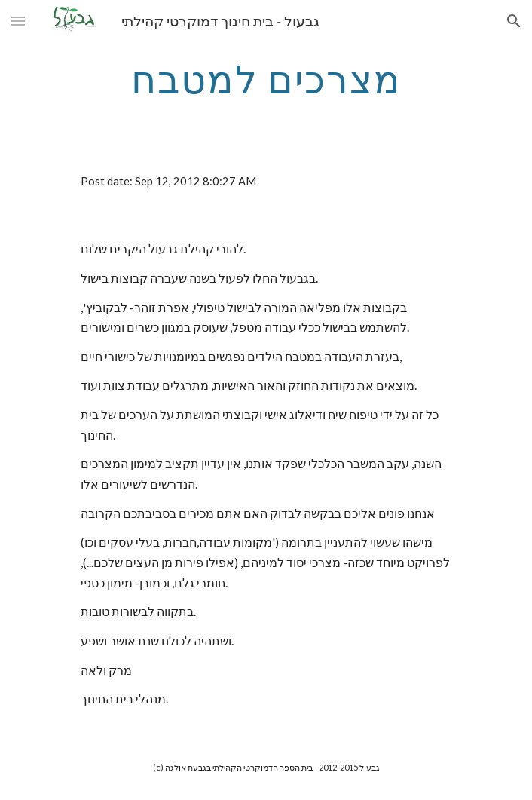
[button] (18, 21)
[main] (266, 79)
